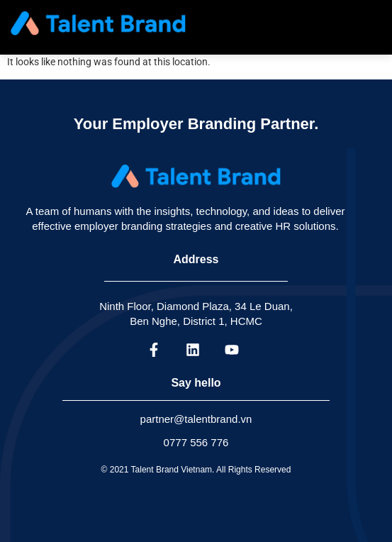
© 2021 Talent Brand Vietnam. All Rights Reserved (196, 470)
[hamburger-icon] (367, 23)
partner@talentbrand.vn (196, 419)
